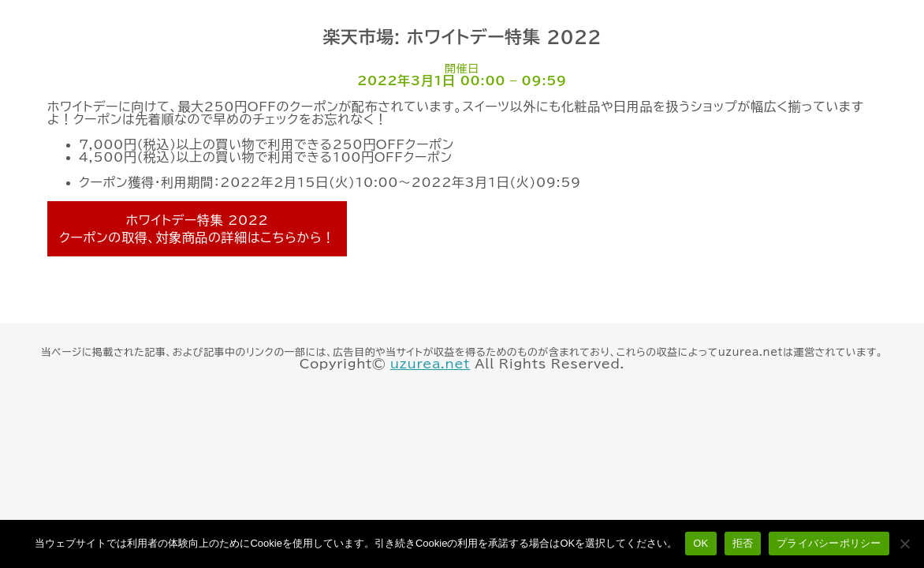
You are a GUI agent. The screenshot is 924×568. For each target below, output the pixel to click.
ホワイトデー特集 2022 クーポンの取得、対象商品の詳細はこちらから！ (197, 229)
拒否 (743, 543)
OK (700, 543)
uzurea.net (430, 364)
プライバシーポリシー (829, 543)
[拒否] (904, 544)
